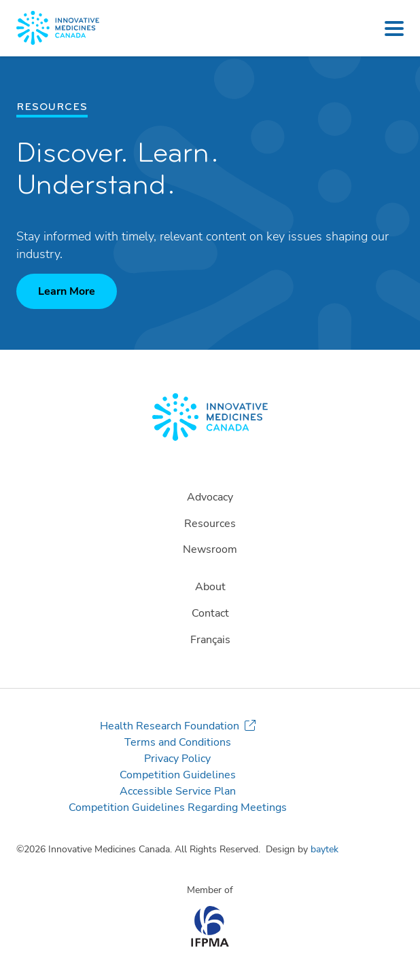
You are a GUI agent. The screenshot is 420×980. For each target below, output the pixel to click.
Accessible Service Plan (178, 791)
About (210, 587)
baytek (325, 849)
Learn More (67, 291)
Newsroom (210, 549)
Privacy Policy (177, 759)
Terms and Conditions (178, 742)
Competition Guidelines (178, 775)
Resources (210, 524)
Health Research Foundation (170, 726)
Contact (210, 613)
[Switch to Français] (210, 640)
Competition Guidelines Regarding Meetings (178, 807)
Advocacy (210, 497)
